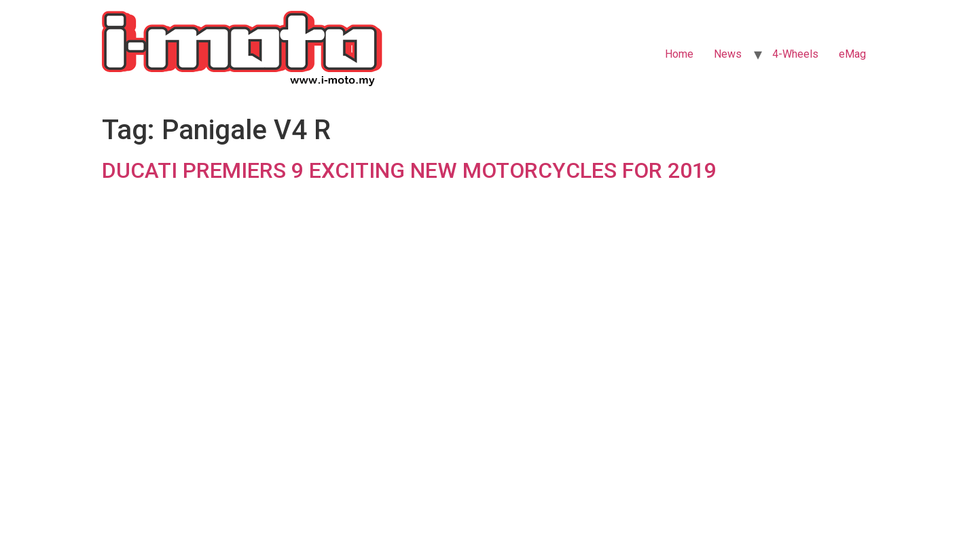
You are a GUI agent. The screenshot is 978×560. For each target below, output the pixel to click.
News (728, 54)
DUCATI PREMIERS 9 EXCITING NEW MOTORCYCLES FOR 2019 (409, 170)
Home (679, 54)
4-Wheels (795, 54)
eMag (852, 54)
